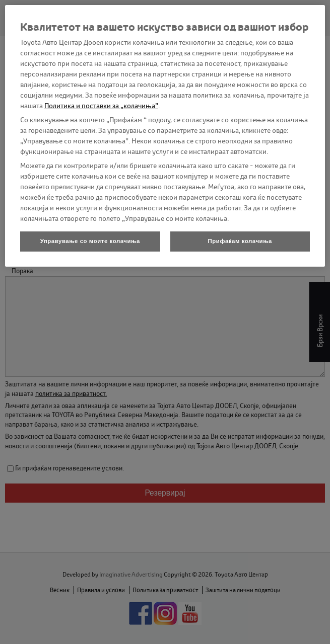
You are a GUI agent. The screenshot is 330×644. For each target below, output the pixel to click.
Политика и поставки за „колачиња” (101, 106)
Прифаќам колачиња (240, 241)
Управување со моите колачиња (90, 241)
